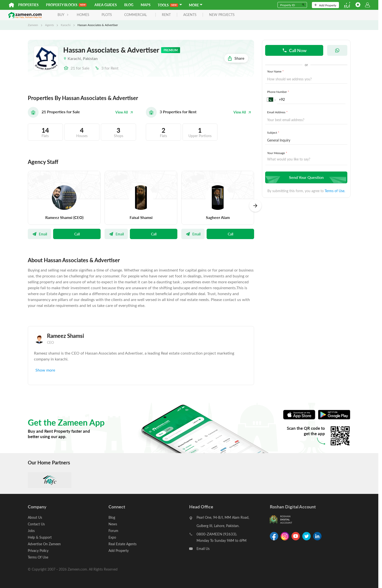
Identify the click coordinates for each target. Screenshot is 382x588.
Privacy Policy (38, 551)
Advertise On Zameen (44, 544)
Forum (113, 531)
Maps (146, 5)
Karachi (66, 25)
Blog (129, 5)
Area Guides (106, 5)
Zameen (33, 25)
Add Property (325, 5)
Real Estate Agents (122, 544)
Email (39, 234)
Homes (83, 15)
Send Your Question (306, 177)
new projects (222, 15)
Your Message (278, 153)
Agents (49, 25)
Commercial (136, 15)
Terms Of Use (38, 557)
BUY (63, 15)
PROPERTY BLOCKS (66, 5)
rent (166, 15)
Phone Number (279, 92)
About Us (35, 517)
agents (190, 15)
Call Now (294, 50)
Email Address (278, 112)
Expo (112, 537)
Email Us (203, 549)
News (113, 524)
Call (77, 234)
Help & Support (40, 537)
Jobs (31, 531)
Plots (107, 15)
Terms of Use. (335, 191)
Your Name (276, 71)
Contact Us (36, 524)
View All (124, 112)
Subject (274, 132)
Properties (28, 5)
